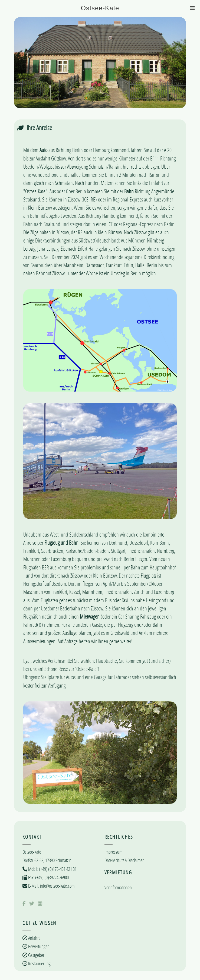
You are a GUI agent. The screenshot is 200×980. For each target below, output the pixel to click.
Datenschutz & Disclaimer (124, 860)
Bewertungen (38, 946)
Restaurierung (39, 963)
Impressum (113, 852)
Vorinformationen (118, 887)
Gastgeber (36, 955)
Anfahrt (34, 938)
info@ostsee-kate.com (57, 886)
